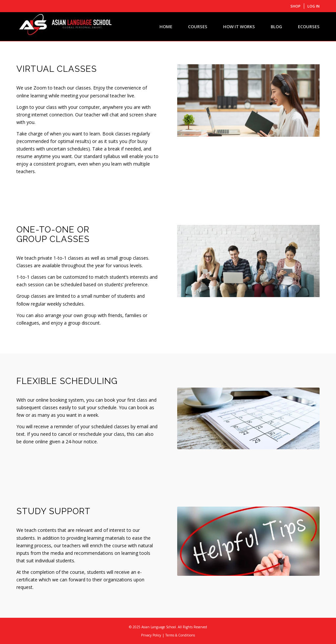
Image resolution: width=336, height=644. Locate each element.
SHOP (295, 6)
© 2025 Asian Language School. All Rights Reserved (168, 627)
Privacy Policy (151, 635)
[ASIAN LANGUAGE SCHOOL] (66, 27)
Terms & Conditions (180, 635)
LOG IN (314, 6)
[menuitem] (296, 6)
